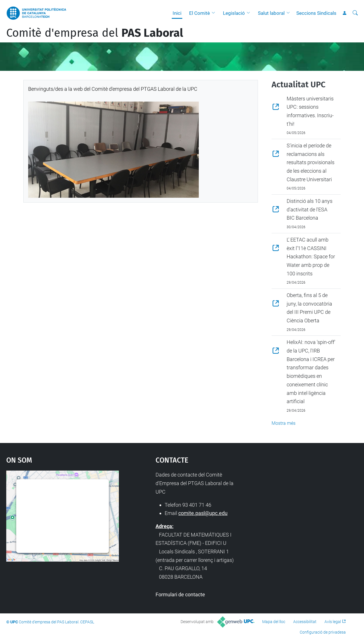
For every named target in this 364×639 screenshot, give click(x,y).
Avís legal (333, 622)
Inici (177, 13)
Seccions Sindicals (316, 13)
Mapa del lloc (274, 622)
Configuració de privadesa (323, 632)
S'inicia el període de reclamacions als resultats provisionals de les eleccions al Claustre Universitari (311, 162)
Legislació (234, 13)
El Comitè (199, 13)
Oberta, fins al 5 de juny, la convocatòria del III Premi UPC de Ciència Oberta (309, 308)
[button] (215, 13)
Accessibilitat (305, 622)
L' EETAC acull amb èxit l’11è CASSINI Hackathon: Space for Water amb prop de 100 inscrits (311, 257)
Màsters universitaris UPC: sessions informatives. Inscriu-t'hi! (310, 111)
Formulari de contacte (180, 594)
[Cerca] (355, 13)
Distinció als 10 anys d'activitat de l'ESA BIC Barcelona (310, 209)
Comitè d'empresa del (95, 33)
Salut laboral (271, 13)
